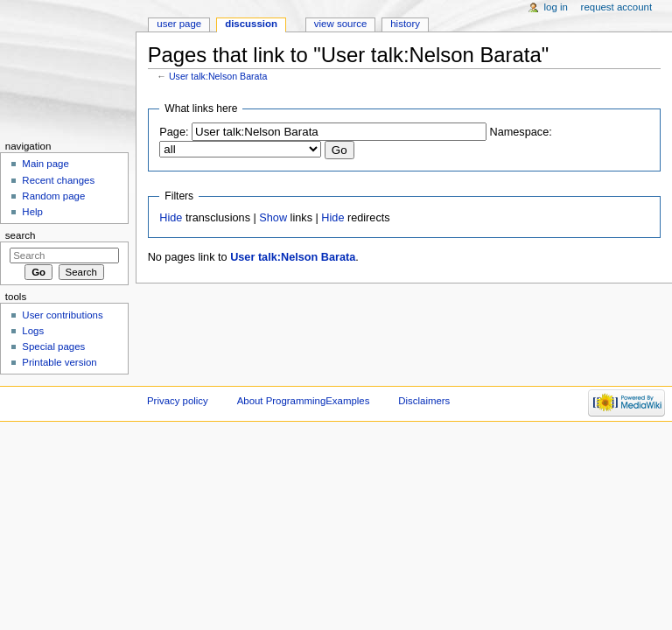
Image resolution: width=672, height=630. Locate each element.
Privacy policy (178, 401)
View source (340, 24)
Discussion (251, 24)
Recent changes (58, 180)
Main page (45, 164)
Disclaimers (424, 401)
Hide (171, 218)
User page (179, 24)
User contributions (62, 315)
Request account (617, 7)
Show (273, 218)
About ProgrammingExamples (304, 401)
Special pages (53, 346)
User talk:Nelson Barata (218, 76)
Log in (556, 7)
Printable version (59, 362)
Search (21, 235)
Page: (174, 132)
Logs (33, 331)
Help (32, 212)
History (405, 24)
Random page (53, 196)
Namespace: (521, 132)
